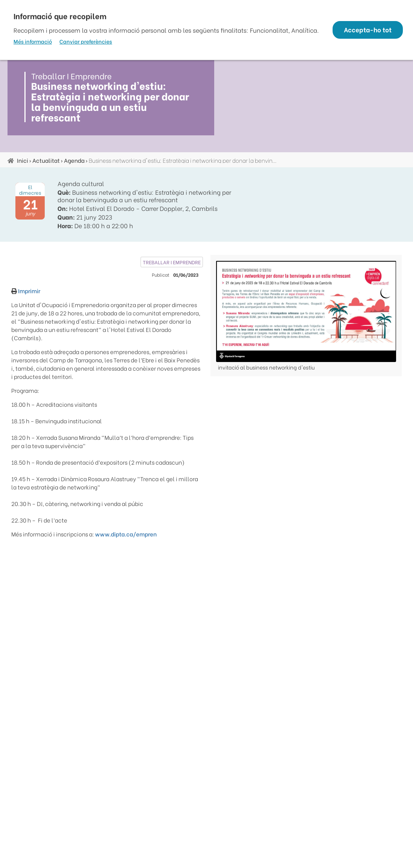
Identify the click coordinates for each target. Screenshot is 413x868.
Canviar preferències (86, 45)
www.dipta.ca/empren (126, 534)
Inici (23, 160)
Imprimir (29, 291)
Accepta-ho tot (365, 30)
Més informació (33, 45)
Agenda (74, 160)
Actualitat (46, 160)
